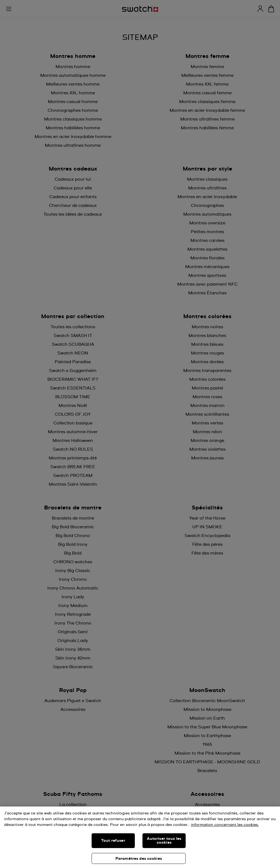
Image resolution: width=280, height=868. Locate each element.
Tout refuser (113, 841)
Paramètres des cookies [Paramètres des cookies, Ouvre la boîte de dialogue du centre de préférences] (139, 859)
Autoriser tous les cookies (164, 841)
